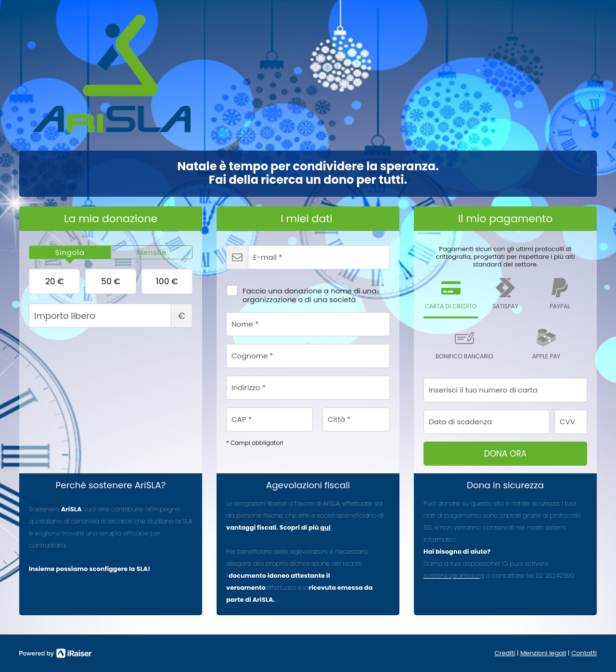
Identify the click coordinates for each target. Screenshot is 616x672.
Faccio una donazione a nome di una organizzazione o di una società (301, 292)
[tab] (70, 253)
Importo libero (111, 316)
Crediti (505, 653)
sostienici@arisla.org (454, 576)
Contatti (584, 653)
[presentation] (70, 253)
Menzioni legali (543, 653)
